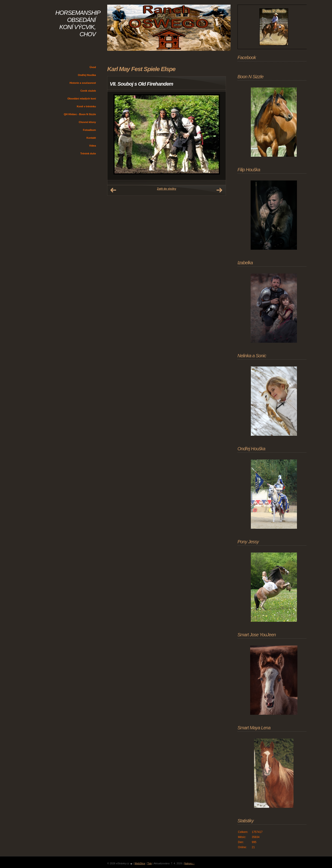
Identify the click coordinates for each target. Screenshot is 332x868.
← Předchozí (113, 190)
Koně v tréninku (86, 106)
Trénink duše (88, 153)
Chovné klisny (87, 122)
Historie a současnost (83, 83)
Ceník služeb (88, 91)
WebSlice (140, 863)
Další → (219, 190)
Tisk (149, 863)
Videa (93, 146)
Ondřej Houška (87, 75)
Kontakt (91, 138)
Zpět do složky (167, 189)
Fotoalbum (89, 130)
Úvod (93, 67)
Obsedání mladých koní (82, 99)
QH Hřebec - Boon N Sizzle (80, 114)
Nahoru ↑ (189, 863)
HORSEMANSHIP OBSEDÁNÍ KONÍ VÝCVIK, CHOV (78, 23)
